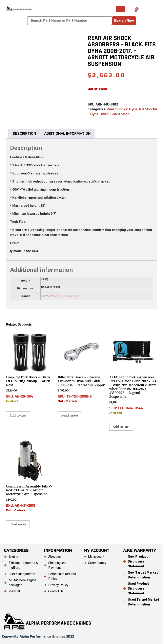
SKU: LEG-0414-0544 (133, 372)
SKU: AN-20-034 (30, 366)
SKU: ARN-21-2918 (30, 476)
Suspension (120, 114)
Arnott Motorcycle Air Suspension (60, 296)
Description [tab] (25, 133)
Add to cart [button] (18, 415)
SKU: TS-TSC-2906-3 (82, 366)
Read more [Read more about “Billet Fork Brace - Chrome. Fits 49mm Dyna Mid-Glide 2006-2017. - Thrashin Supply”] (69, 415)
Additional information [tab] (67, 133)
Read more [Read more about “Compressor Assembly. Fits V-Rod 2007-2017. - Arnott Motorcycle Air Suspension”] (18, 524)
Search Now (124, 20)
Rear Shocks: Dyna (122, 109)
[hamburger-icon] (120, 9)
